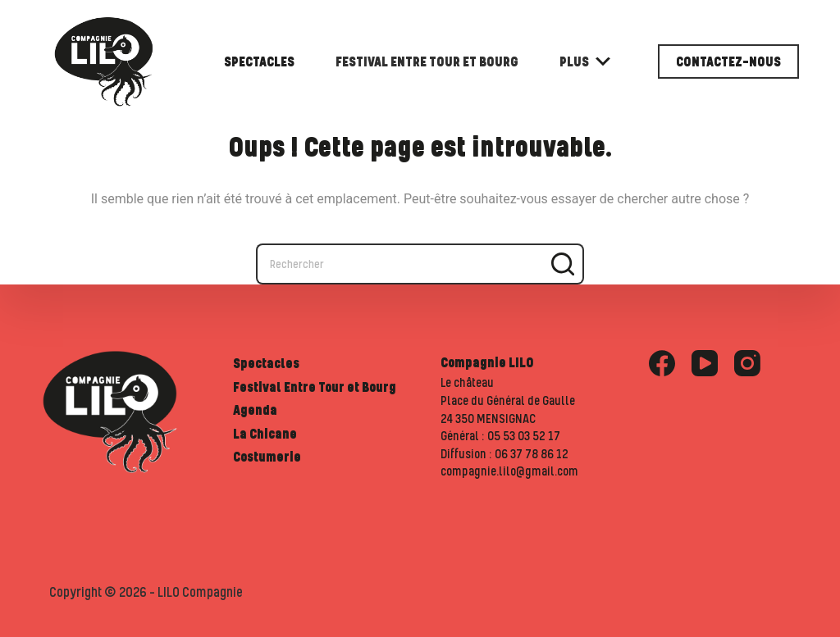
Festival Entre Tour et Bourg (427, 61)
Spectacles (259, 61)
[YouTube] (705, 363)
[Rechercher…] (399, 264)
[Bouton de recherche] (564, 264)
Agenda (255, 410)
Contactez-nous (728, 61)
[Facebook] (662, 363)
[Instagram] (747, 363)
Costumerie (267, 457)
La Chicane (265, 434)
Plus (585, 61)
